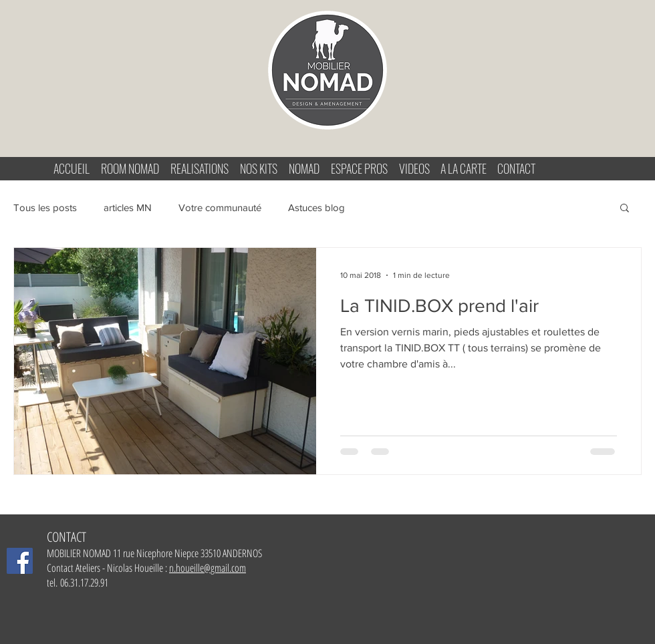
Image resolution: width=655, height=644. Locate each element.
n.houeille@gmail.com (208, 568)
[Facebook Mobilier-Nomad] (20, 561)
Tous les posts (45, 207)
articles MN (128, 207)
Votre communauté (220, 207)
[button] (625, 209)
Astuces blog (316, 207)
